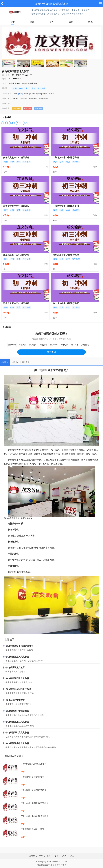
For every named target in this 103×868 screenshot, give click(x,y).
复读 (19, 123)
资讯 (71, 22)
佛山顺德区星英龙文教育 (16, 657)
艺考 (26, 123)
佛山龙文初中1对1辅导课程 (66, 303)
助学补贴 (27, 109)
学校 (41, 856)
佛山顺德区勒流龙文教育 (16, 733)
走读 (34, 88)
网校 (21, 88)
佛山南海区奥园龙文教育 (16, 678)
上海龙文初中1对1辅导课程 (66, 206)
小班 (27, 88)
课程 (32, 22)
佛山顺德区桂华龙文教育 (16, 711)
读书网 (38, 4)
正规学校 (16, 109)
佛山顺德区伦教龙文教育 (16, 744)
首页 (12, 22)
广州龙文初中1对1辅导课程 (66, 158)
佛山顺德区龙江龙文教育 (16, 722)
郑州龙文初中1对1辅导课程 (66, 255)
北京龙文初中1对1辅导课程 (16, 255)
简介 (51, 22)
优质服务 (38, 109)
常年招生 (42, 88)
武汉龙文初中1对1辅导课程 (16, 206)
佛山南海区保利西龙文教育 (17, 689)
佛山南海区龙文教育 (14, 700)
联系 (91, 22)
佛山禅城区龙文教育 (14, 668)
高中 (12, 123)
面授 (15, 88)
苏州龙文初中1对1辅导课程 (16, 303)
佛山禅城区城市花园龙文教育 (18, 646)
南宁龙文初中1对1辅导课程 (16, 158)
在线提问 (51, 352)
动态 (72, 856)
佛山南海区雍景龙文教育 (56, 4)
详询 (46, 167)
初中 (5, 123)
